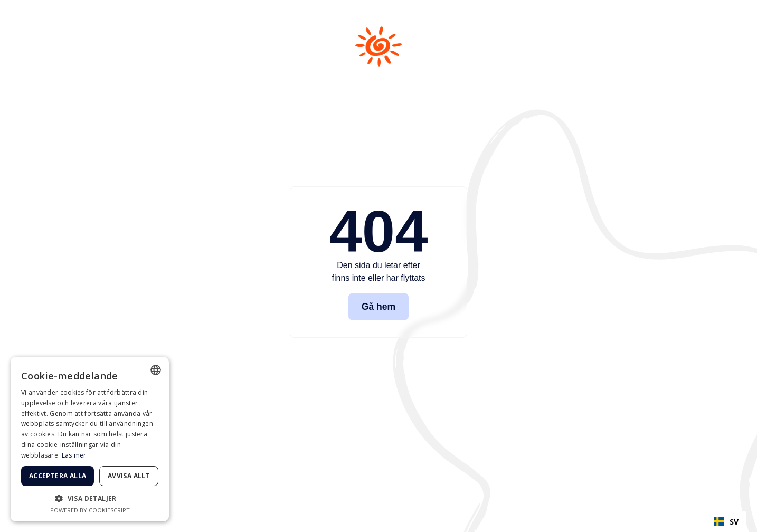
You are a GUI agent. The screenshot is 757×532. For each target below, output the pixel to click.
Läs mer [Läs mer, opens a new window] (74, 455)
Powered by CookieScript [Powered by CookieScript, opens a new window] (90, 510)
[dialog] (90, 439)
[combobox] (726, 521)
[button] (90, 498)
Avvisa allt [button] (129, 476)
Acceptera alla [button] (58, 476)
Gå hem (379, 307)
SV (726, 522)
